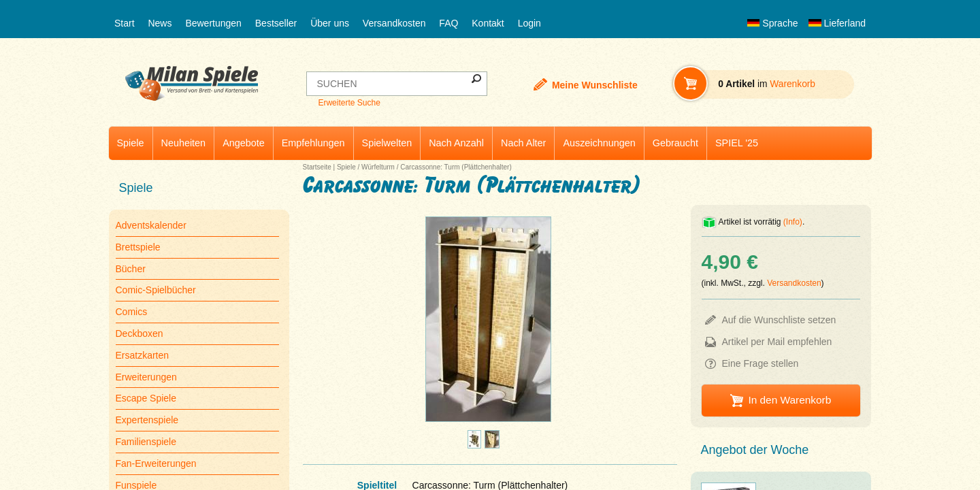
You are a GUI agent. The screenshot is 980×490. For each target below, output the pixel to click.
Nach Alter (523, 143)
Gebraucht (675, 143)
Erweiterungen (146, 377)
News (160, 23)
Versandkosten (394, 23)
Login (529, 23)
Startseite (317, 167)
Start (125, 23)
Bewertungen (213, 23)
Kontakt (488, 23)
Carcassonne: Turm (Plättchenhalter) (456, 167)
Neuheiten (184, 143)
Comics (132, 312)
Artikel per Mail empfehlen (777, 342)
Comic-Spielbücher (156, 290)
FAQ (448, 23)
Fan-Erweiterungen (156, 463)
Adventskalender (151, 225)
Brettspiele (138, 247)
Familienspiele (146, 442)
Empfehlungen (313, 143)
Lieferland (837, 23)
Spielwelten (387, 143)
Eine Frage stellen (761, 363)
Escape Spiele (146, 398)
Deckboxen (140, 333)
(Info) (793, 222)
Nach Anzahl (456, 143)
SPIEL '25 (737, 143)
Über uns (330, 23)
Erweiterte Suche (349, 103)
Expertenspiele (147, 420)
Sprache (772, 23)
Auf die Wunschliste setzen (779, 320)
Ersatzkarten (143, 355)
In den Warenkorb (789, 400)
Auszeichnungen (599, 143)
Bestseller (276, 23)
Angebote (244, 143)
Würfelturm (378, 167)
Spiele (131, 143)
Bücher (131, 269)
